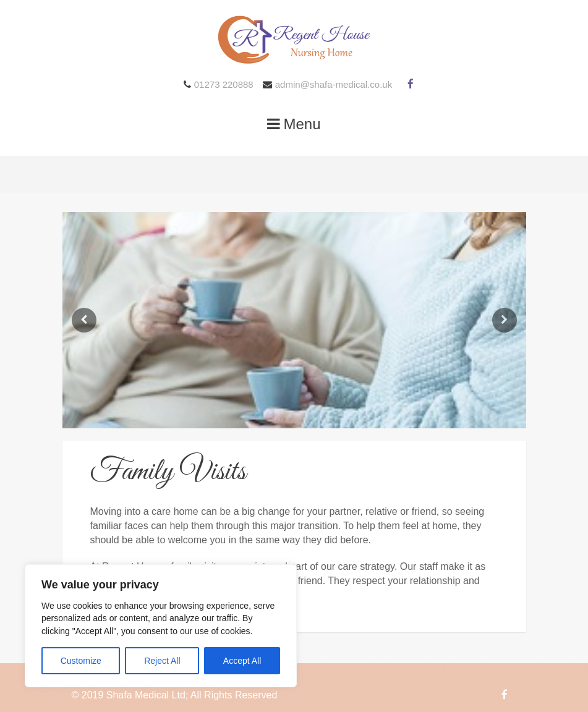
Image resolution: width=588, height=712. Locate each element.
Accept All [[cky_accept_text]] (242, 661)
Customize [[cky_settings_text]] (81, 661)
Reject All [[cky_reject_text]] (162, 661)
